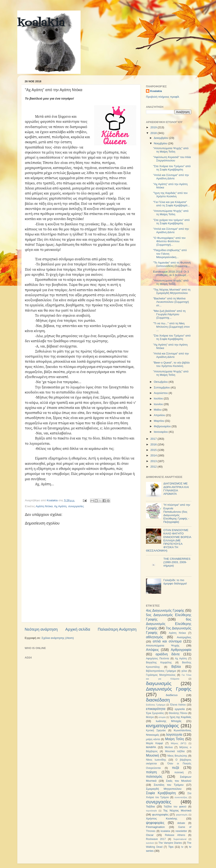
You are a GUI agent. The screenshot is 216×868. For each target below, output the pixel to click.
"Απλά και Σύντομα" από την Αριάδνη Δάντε (171, 177)
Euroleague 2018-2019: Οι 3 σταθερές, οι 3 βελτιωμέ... (171, 273)
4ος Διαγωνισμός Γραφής (165, 610)
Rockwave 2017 (156, 839)
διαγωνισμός (159, 683)
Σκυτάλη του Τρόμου (169, 785)
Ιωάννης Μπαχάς (169, 721)
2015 (154, 450)
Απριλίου (160, 415)
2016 (154, 444)
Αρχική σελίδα (78, 629)
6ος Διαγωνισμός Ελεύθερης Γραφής (169, 624)
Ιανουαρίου (161, 432)
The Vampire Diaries (170, 843)
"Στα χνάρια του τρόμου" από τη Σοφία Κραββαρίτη (171, 222)
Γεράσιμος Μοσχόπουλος (161, 675)
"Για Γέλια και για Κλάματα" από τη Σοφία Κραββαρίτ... (171, 204)
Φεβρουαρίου (163, 426)
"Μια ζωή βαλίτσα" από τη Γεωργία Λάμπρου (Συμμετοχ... (169, 314)
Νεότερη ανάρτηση (41, 629)
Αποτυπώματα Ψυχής (163, 646)
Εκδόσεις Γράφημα (156, 705)
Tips (171, 847)
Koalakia (156, 91)
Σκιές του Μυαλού (179, 781)
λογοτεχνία (174, 734)
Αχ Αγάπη (60, 506)
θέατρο (150, 717)
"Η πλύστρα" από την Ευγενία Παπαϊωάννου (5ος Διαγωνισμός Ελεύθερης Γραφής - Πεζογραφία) (177, 513)
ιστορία (162, 717)
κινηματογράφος (162, 726)
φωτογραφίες (160, 815)
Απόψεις (152, 650)
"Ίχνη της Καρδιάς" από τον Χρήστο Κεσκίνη (170, 195)
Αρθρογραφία (181, 650)
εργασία (180, 709)
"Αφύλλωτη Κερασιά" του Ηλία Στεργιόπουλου (172, 159)
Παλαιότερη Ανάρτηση (117, 629)
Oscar (150, 835)
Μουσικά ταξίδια (175, 751)
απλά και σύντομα (167, 641)
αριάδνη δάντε (168, 654)
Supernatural (180, 839)
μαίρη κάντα (153, 739)
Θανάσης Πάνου (178, 713)
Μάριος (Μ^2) (179, 743)
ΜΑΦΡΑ (151, 747)
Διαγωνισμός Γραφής (169, 689)
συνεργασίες (76, 506)
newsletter (181, 831)
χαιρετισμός (182, 815)
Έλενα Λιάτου (178, 705)
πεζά (175, 768)
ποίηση (151, 772)
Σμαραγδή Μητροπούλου (164, 789)
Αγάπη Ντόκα (44, 506)
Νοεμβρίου (161, 143)
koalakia (41, 23)
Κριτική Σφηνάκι (156, 730)
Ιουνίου (159, 404)
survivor (150, 843)
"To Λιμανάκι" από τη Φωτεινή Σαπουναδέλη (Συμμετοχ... (172, 264)
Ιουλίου (159, 398)
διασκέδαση (158, 700)
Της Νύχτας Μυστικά (177, 811)
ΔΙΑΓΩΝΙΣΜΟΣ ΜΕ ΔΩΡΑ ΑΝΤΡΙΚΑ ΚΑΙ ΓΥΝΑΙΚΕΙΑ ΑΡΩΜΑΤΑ (176, 489)
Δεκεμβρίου (161, 138)
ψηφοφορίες (155, 823)
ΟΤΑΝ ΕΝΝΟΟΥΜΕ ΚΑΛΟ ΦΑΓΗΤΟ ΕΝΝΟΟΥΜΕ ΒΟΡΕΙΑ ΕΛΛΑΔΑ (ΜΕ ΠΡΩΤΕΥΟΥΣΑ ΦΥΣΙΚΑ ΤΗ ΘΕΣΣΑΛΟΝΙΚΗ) (169, 540)
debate (181, 823)
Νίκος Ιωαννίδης (156, 760)
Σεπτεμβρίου (162, 387)
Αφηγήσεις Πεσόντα (158, 658)
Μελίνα (169, 747)
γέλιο (184, 671)
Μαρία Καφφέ (155, 743)
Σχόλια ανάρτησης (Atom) (58, 638)
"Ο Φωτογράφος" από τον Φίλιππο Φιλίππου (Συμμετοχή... (169, 241)
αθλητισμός (155, 637)
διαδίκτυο (172, 695)
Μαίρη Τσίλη (175, 739)
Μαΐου (158, 410)
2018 (154, 133)
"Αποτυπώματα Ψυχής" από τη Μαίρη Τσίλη (171, 150)
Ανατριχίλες (184, 637)
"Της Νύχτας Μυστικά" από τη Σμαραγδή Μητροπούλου (172, 291)
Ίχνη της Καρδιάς (180, 717)
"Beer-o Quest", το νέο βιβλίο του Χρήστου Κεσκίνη (171, 364)
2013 (154, 461)
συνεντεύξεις (181, 797)
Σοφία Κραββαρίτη (161, 793)
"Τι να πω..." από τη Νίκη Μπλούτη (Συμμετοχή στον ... (171, 327)
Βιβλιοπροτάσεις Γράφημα (161, 671)
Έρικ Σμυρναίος (155, 713)
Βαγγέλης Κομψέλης (159, 662)
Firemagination (155, 827)
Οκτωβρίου (161, 382)
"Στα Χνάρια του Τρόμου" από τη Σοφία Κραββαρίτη (172, 168)
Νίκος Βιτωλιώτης (177, 756)
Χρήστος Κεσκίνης (162, 819)
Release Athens (175, 835)
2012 (154, 467)
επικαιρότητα (156, 709)
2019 (154, 127)
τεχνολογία (151, 811)
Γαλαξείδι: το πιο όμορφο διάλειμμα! (175, 582)
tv (182, 847)
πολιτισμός (154, 776)
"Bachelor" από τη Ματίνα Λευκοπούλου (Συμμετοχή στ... (171, 302)
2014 (154, 455)
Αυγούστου (161, 393)
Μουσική (153, 755)
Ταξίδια (150, 806)
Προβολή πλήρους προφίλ (163, 97)
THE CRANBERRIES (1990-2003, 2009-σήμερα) (177, 562)
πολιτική (179, 772)
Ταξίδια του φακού (175, 807)
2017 (154, 439)
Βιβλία (176, 667)
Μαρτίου (159, 421)
